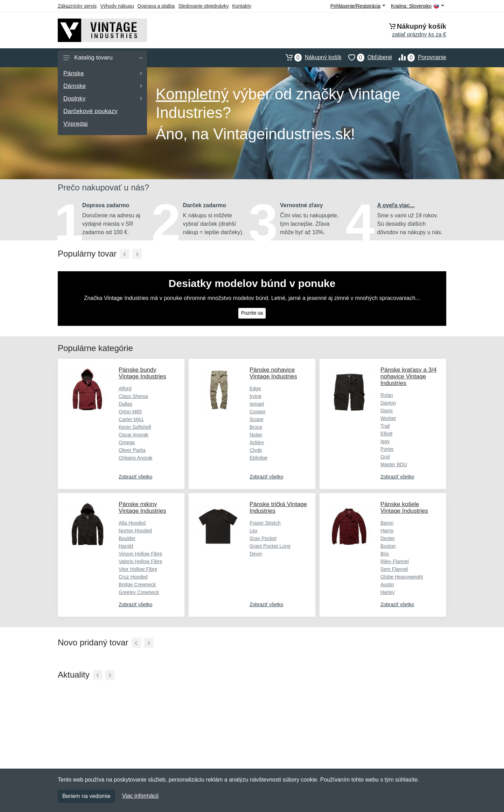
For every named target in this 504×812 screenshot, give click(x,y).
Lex (254, 531)
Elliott (386, 434)
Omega (127, 442)
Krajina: (417, 6)
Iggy (385, 441)
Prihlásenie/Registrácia (358, 6)
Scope (257, 419)
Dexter (388, 538)
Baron (387, 523)
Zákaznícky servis (77, 6)
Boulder (127, 538)
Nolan (256, 435)
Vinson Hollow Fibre (140, 554)
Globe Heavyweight (402, 577)
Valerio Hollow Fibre (140, 561)
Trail (385, 426)
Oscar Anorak (134, 435)
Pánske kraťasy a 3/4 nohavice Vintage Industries (408, 376)
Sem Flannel (394, 569)
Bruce (256, 427)
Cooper (258, 412)
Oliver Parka (132, 450)
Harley (387, 592)
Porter (387, 449)
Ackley (257, 442)
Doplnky (103, 99)
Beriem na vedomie (86, 796)
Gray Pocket (263, 538)
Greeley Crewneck (139, 592)
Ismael (257, 404)
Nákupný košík (310, 57)
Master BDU (394, 464)
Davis (387, 411)
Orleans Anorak (136, 458)
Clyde (256, 450)
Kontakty (241, 6)
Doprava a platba (156, 6)
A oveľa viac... (396, 205)
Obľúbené (367, 57)
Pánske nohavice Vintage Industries (273, 373)
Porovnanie (419, 57)
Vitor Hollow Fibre (138, 569)
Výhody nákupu (117, 6)
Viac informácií (141, 796)
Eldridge (258, 458)
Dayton (388, 403)
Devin (256, 554)
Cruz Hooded (133, 577)
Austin (387, 584)
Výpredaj (76, 124)
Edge (255, 388)
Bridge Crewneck (137, 584)
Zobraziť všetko (135, 477)
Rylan (387, 395)
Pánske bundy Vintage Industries (142, 373)
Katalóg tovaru (103, 58)
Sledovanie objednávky (203, 6)
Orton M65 (130, 412)
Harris (387, 531)
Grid (385, 457)
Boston (388, 546)
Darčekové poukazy (90, 111)
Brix (385, 554)
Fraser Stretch (265, 523)
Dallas (125, 404)
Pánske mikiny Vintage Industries (142, 507)
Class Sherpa (133, 396)
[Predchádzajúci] (125, 254)
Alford (125, 388)
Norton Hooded (135, 531)
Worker (388, 418)
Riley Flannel (395, 561)
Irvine (255, 396)
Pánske (103, 73)
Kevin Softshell (135, 427)
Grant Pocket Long (270, 546)
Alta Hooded (132, 523)
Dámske (103, 86)
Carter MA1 (131, 419)
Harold (126, 546)
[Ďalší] (137, 254)
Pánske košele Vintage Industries (404, 507)
